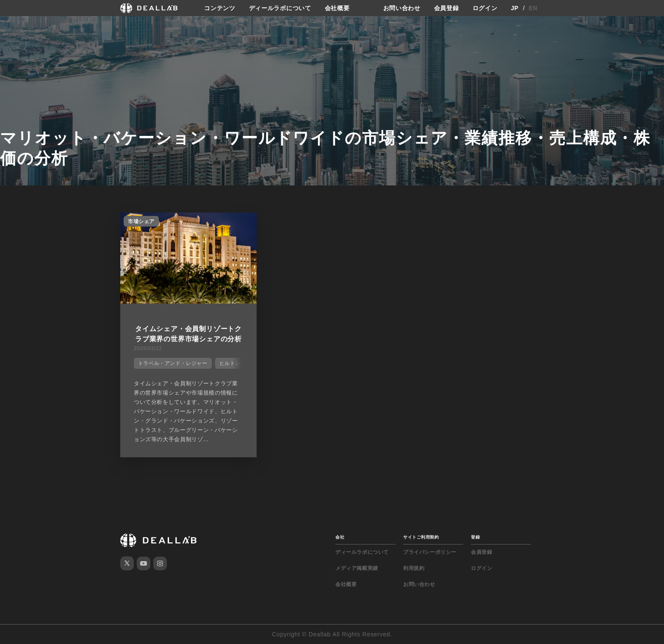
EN (533, 8)
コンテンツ (220, 8)
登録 (475, 537)
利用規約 (414, 568)
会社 (340, 537)
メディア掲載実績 (357, 568)
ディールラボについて (280, 8)
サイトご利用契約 (421, 537)
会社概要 (337, 8)
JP (515, 8)
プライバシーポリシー (430, 552)
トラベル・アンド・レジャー (173, 363)
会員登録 (447, 8)
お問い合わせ (402, 8)
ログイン (485, 8)
